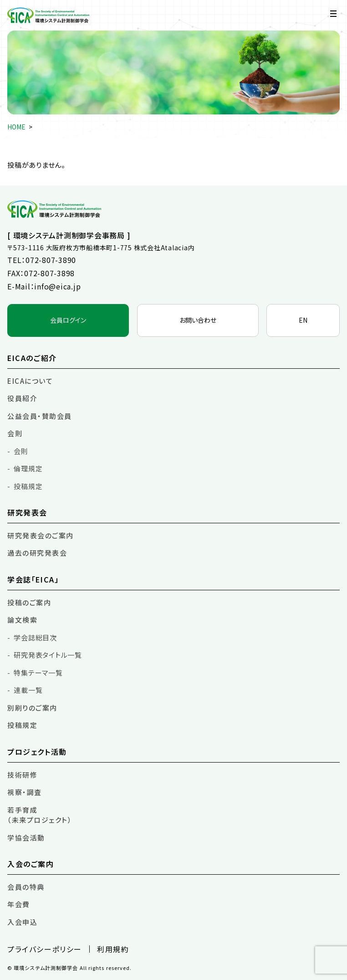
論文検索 (22, 620)
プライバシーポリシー (45, 949)
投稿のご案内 (29, 602)
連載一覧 (28, 690)
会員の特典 (26, 887)
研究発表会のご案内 (41, 535)
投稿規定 (28, 486)
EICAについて (30, 381)
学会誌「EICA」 (33, 579)
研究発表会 (27, 512)
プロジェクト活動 (37, 752)
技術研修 (22, 775)
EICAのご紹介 (32, 358)
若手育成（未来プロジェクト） (40, 815)
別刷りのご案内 (32, 708)
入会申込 (22, 922)
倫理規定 (28, 468)
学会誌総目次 (35, 637)
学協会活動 (26, 838)
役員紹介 (22, 398)
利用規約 (113, 949)
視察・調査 (25, 792)
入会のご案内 (31, 864)
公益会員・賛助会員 (40, 416)
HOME (16, 127)
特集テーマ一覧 (38, 673)
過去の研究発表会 (37, 553)
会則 (15, 433)
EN (303, 320)
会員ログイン (68, 320)
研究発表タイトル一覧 (48, 655)
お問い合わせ (198, 320)
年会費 (19, 904)
